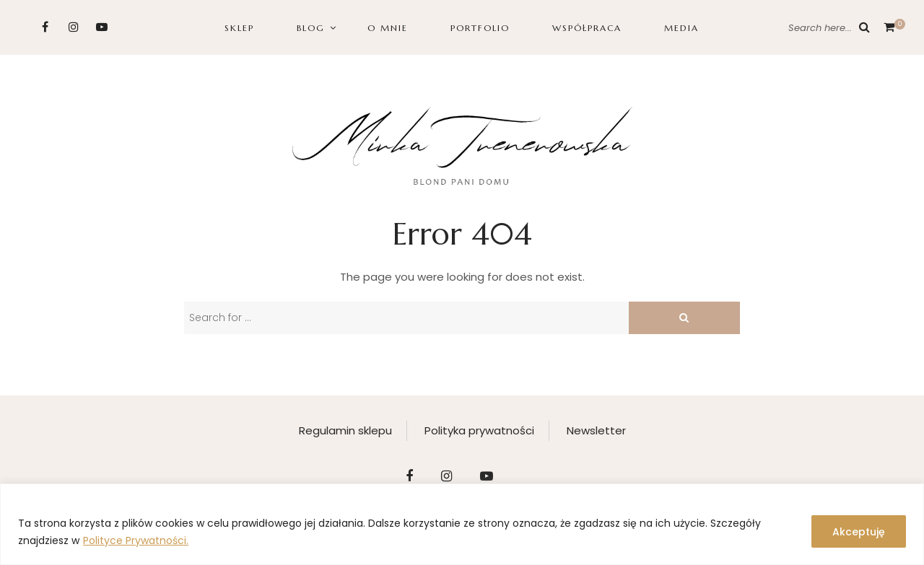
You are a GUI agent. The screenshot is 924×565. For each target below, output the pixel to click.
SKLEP (239, 28)
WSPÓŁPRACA (587, 28)
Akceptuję (859, 532)
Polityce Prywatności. (136, 540)
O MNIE (388, 28)
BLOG (311, 28)
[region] (462, 524)
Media (681, 28)
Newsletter (596, 430)
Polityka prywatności (479, 430)
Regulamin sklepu (345, 430)
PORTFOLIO (480, 28)
